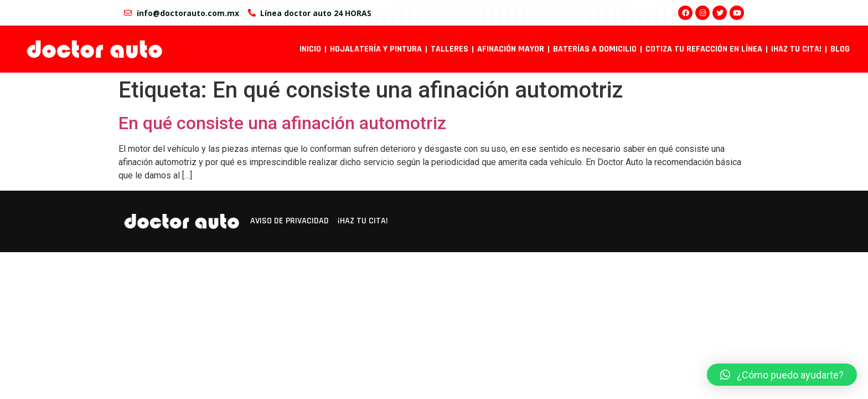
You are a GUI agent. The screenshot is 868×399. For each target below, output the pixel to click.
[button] (782, 375)
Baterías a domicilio (595, 49)
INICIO (310, 49)
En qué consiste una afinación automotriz (282, 123)
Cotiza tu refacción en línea (704, 49)
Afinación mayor (511, 49)
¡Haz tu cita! (796, 49)
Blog (840, 49)
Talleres (449, 49)
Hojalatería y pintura (376, 49)
